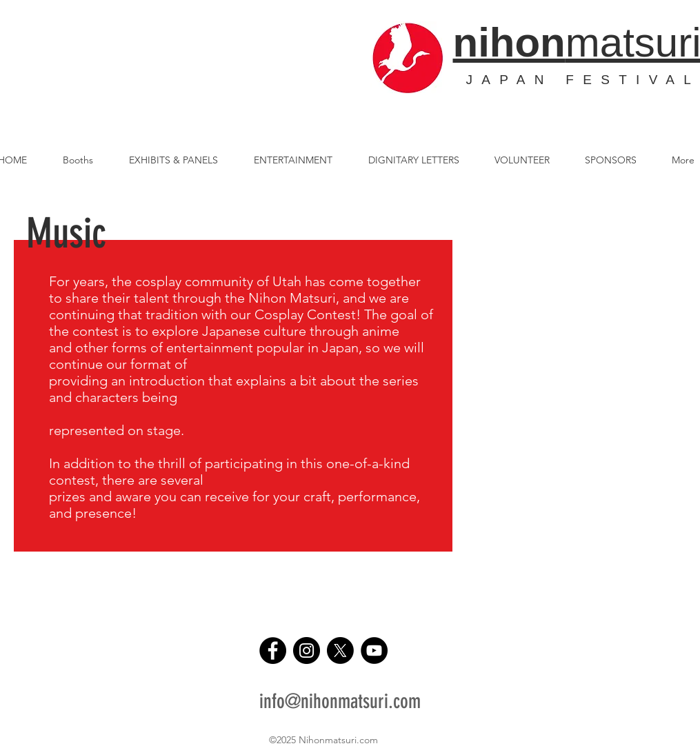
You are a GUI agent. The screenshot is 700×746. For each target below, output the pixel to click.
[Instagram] (307, 651)
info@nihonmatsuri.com (340, 701)
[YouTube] (374, 651)
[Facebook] (273, 651)
